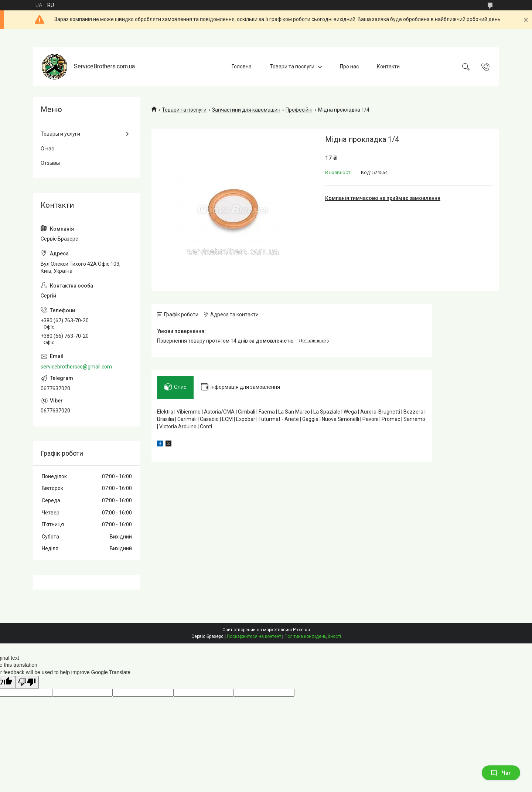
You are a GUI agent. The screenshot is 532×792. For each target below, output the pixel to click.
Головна (242, 67)
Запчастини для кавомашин (246, 110)
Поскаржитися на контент (254, 636)
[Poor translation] (27, 682)
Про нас (349, 67)
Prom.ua (301, 630)
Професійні (299, 110)
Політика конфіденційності (313, 636)
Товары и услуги (60, 134)
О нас (47, 149)
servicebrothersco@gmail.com (76, 367)
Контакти (388, 67)
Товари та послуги (292, 67)
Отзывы (50, 163)
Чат (501, 773)
